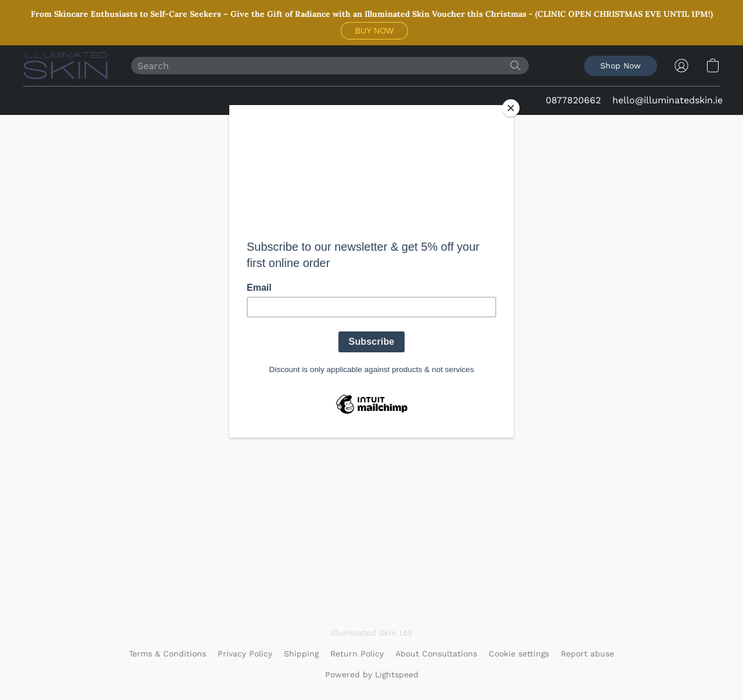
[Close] (511, 108)
